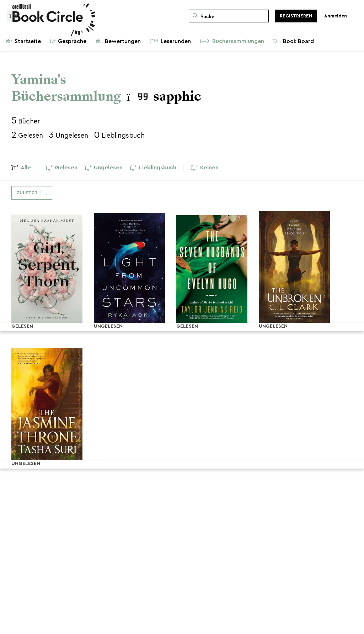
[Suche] (229, 16)
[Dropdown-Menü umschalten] (32, 193)
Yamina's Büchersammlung (66, 88)
